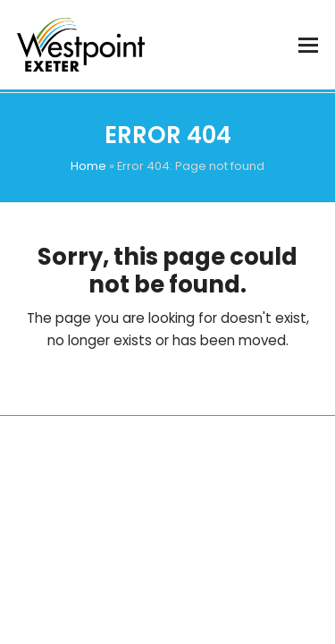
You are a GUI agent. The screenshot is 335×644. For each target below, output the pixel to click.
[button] (308, 45)
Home (88, 166)
